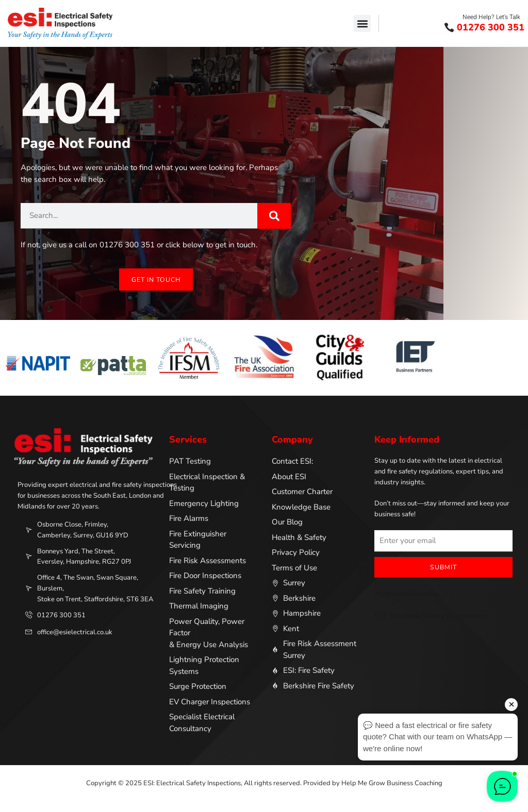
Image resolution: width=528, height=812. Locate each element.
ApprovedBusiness (407, 594)
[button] (362, 23)
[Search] (274, 215)
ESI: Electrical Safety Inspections (430, 616)
